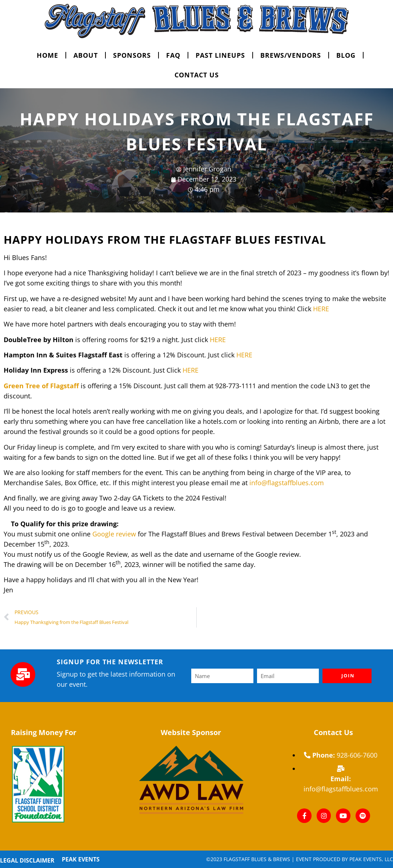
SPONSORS (132, 55)
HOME (47, 55)
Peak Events (81, 859)
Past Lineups (220, 55)
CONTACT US (197, 75)
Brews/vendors (291, 55)
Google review (114, 534)
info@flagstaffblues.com (287, 483)
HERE (321, 309)
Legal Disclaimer (27, 860)
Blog (346, 55)
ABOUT (86, 55)
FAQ (173, 55)
